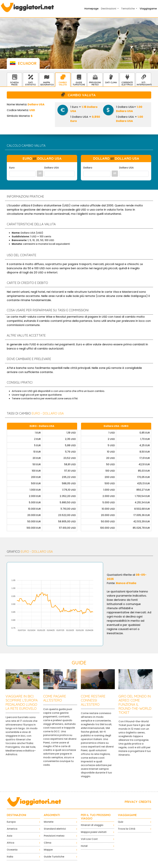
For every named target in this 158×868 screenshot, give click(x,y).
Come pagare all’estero (55, 698)
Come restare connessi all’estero (93, 700)
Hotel (84, 846)
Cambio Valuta (63, 84)
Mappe (48, 850)
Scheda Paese (14, 84)
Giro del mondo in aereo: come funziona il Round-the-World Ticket (135, 704)
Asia (9, 836)
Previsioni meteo (54, 836)
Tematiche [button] (128, 9)
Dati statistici (31, 84)
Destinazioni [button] (109, 9)
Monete (49, 822)
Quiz (121, 822)
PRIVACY (131, 802)
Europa (11, 822)
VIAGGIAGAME (127, 815)
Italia (10, 857)
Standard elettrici (55, 829)
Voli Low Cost (89, 839)
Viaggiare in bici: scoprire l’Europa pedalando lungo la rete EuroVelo (22, 702)
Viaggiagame (148, 9)
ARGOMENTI (52, 815)
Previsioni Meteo (95, 84)
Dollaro (88, 168)
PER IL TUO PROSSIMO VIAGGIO (96, 817)
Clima (48, 843)
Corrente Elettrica (127, 84)
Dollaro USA (52, 168)
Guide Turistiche (79, 84)
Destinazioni (17, 815)
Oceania (12, 850)
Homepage (91, 9)
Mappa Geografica (47, 84)
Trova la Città (127, 829)
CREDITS (145, 802)
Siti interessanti (144, 84)
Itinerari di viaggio (92, 825)
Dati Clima (111, 82)
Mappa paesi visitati (94, 832)
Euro (12, 168)
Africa (10, 843)
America (12, 829)
